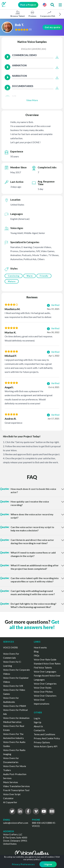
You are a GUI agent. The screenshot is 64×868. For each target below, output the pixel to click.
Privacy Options (42, 742)
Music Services (11, 782)
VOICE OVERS (10, 647)
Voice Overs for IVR (13, 686)
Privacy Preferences (23, 864)
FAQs (37, 655)
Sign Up (38, 722)
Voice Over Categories (45, 684)
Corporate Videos (49, 14)
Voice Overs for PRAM (15, 706)
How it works (40, 647)
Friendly (44, 276)
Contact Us (39, 730)
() (30, 29)
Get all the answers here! (34, 624)
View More (32, 100)
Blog (36, 651)
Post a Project (28, 5)
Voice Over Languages (45, 672)
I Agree (48, 864)
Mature (12, 281)
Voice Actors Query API (46, 746)
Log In (37, 718)
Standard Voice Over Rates (47, 664)
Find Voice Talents (43, 668)
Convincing (14, 276)
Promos (32, 14)
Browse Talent (18, 14)
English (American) (34, 49)
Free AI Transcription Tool (16, 790)
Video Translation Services (16, 786)
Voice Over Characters (45, 696)
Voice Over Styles (43, 688)
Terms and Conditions (44, 734)
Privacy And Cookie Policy (47, 738)
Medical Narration (12, 722)
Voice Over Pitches (43, 692)
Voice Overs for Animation (16, 718)
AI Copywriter (10, 802)
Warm (30, 276)
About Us (38, 726)
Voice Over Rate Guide (45, 660)
